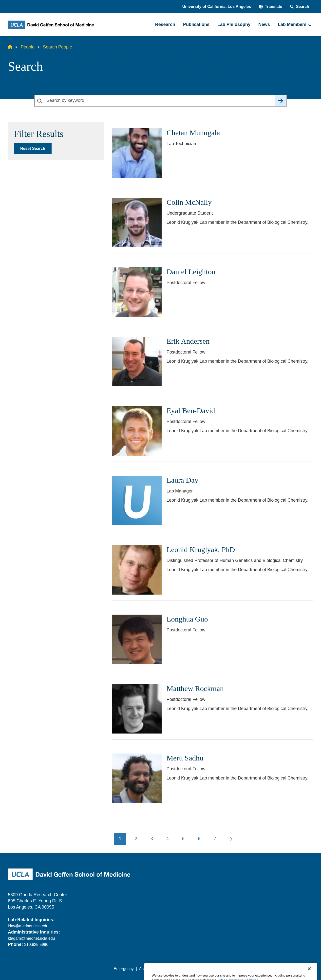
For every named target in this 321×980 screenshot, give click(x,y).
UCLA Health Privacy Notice (232, 969)
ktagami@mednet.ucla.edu (31, 938)
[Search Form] (300, 7)
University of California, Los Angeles (217, 7)
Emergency (124, 969)
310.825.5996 (36, 945)
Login (266, 969)
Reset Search (33, 148)
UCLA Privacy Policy (184, 969)
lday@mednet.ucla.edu (28, 926)
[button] (270, 7)
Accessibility (150, 969)
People (28, 47)
